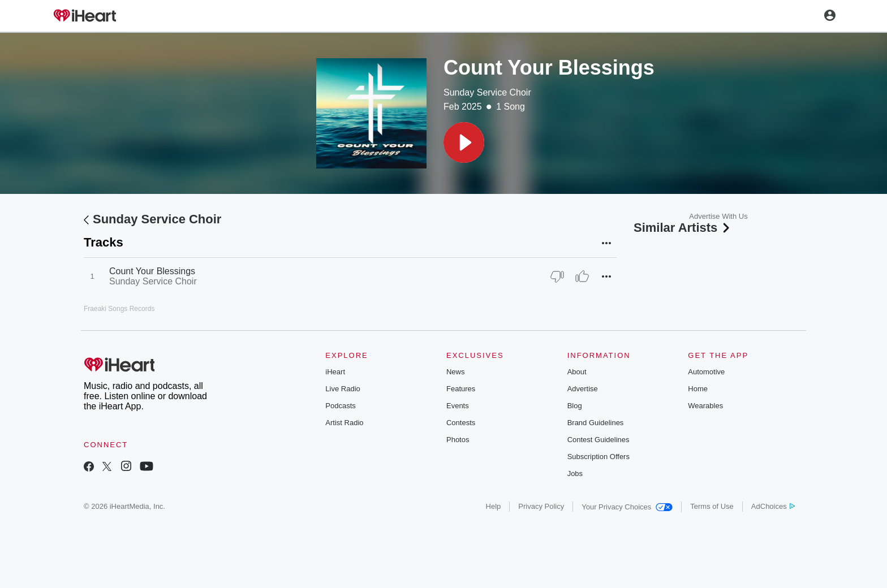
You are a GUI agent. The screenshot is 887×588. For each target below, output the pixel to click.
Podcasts (340, 406)
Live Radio (343, 389)
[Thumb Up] (582, 276)
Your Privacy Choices (627, 507)
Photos (458, 440)
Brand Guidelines (596, 423)
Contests (461, 423)
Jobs (575, 474)
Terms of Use (712, 506)
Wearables (705, 406)
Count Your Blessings (152, 271)
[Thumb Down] (557, 276)
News (456, 372)
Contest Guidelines (598, 440)
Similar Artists (683, 228)
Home (698, 389)
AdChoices (773, 506)
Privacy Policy (541, 506)
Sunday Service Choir (487, 92)
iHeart (335, 372)
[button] (464, 142)
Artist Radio (344, 423)
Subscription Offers (598, 457)
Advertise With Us (718, 216)
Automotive (706, 372)
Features (461, 389)
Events (458, 406)
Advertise (583, 389)
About (577, 372)
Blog (575, 406)
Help (494, 506)
